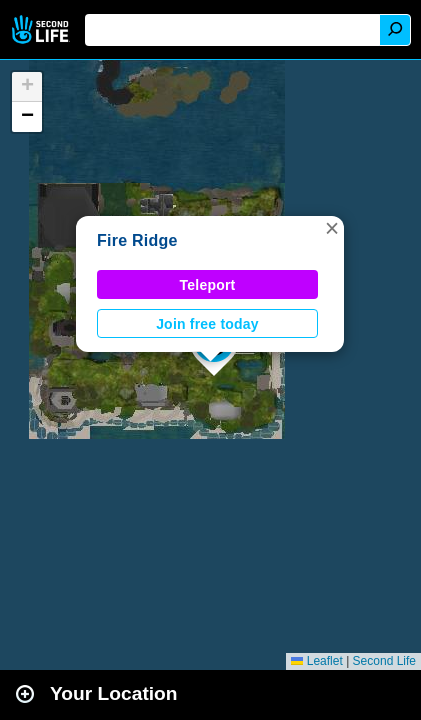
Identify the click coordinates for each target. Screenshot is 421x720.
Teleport (208, 285)
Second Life (42, 29)
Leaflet (316, 661)
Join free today (207, 324)
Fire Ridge (137, 240)
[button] (332, 228)
